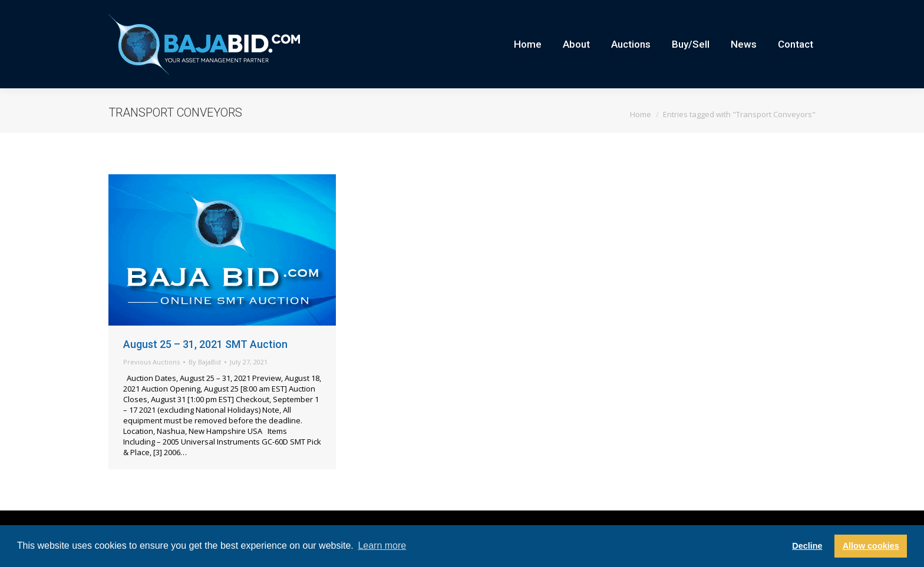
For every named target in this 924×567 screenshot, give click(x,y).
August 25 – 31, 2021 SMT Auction (205, 365)
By (205, 383)
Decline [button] (807, 546)
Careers (707, 11)
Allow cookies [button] (871, 546)
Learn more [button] (382, 546)
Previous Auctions (151, 383)
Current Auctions (759, 11)
